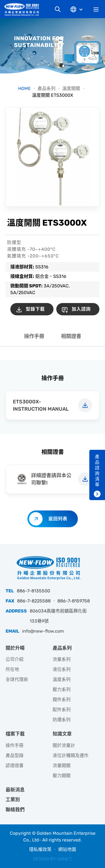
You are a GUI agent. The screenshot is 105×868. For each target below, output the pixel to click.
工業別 (13, 800)
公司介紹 (15, 659)
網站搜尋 (58, 9)
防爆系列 (62, 720)
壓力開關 (62, 776)
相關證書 (71, 336)
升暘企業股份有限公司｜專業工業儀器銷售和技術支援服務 (24, 9)
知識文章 (62, 734)
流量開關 (62, 766)
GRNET (64, 859)
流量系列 (62, 659)
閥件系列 (62, 700)
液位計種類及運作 (71, 755)
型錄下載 (35, 309)
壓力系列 (62, 690)
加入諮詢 (81, 309)
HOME (25, 88)
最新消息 (15, 790)
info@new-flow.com (43, 631)
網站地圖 (67, 849)
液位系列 (62, 669)
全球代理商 (17, 679)
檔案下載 (15, 734)
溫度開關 (71, 88)
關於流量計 (64, 745)
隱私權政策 (40, 849)
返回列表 (58, 519)
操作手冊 (34, 336)
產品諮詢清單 (97, 471)
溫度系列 (62, 679)
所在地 (12, 669)
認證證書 (15, 766)
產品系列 (46, 88)
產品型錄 (15, 755)
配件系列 (62, 710)
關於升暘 (15, 648)
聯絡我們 (15, 810)
